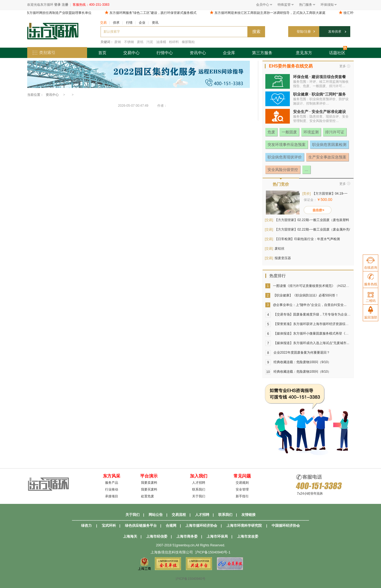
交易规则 (242, 483)
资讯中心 (198, 53)
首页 (102, 53)
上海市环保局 (217, 536)
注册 (65, 5)
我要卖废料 (149, 483)
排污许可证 (335, 132)
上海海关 (130, 536)
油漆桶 (161, 42)
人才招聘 (199, 483)
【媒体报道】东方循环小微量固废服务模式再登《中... (312, 333)
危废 (271, 132)
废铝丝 (279, 249)
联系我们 (199, 489)
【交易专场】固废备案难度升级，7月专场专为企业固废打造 (317, 314)
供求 (116, 23)
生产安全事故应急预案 (327, 157)
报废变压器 (283, 258)
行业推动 (112, 489)
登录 (57, 5)
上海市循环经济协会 (201, 526)
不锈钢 (129, 42)
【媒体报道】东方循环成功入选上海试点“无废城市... (311, 343)
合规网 (171, 526)
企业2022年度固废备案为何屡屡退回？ (302, 353)
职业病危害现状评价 (285, 157)
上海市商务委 (187, 536)
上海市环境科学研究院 (244, 526)
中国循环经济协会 (286, 526)
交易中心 (131, 53)
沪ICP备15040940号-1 (213, 552)
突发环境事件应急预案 (287, 145)
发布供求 (335, 32)
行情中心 (165, 53)
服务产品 (112, 483)
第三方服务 (262, 53)
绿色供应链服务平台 (141, 526)
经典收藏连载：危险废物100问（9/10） (302, 362)
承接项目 (112, 496)
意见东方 (304, 53)
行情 (129, 23)
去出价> (318, 210)
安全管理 (242, 489)
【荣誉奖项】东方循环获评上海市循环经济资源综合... (312, 324)
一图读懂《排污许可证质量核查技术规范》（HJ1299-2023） (317, 286)
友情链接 (248, 515)
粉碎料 (174, 42)
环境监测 (311, 132)
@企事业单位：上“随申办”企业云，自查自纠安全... (310, 305)
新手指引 (242, 496)
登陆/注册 (304, 32)
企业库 (229, 53)
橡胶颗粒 (188, 42)
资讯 (155, 23)
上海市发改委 (248, 536)
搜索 (256, 31)
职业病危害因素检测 (329, 145)
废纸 (140, 42)
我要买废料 (149, 489)
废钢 (118, 42)
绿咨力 (86, 526)
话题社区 (338, 51)
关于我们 (199, 496)
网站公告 (156, 515)
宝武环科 (109, 526)
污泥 (150, 42)
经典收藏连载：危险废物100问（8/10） (302, 372)
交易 (103, 23)
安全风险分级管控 (283, 170)
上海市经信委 (157, 536)
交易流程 (179, 515)
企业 (142, 23)
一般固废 (289, 132)
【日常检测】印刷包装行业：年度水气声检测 (307, 239)
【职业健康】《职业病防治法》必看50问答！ (306, 295)
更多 (343, 66)
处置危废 (148, 496)
